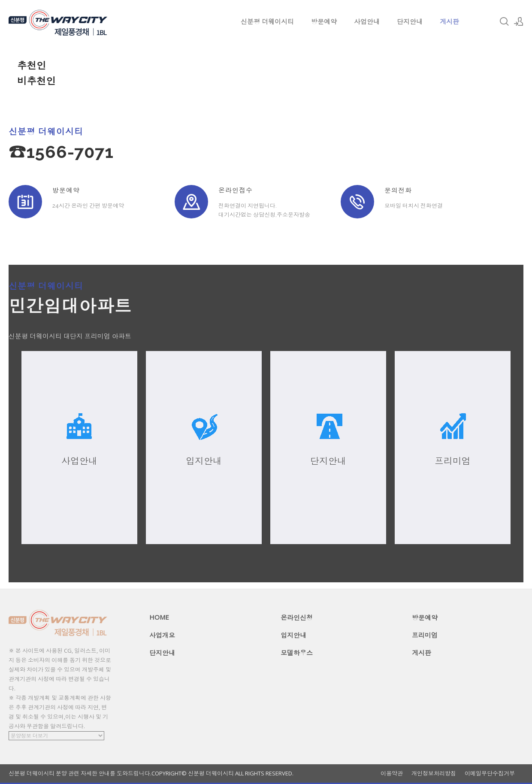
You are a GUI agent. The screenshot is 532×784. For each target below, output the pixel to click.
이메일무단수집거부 (490, 773)
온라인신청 (297, 618)
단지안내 (410, 21)
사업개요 (162, 635)
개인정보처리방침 (434, 773)
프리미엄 (425, 635)
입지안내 (293, 635)
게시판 (449, 21)
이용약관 (392, 773)
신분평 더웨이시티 (267, 21)
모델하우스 (297, 653)
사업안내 (367, 21)
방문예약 (324, 21)
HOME (159, 617)
